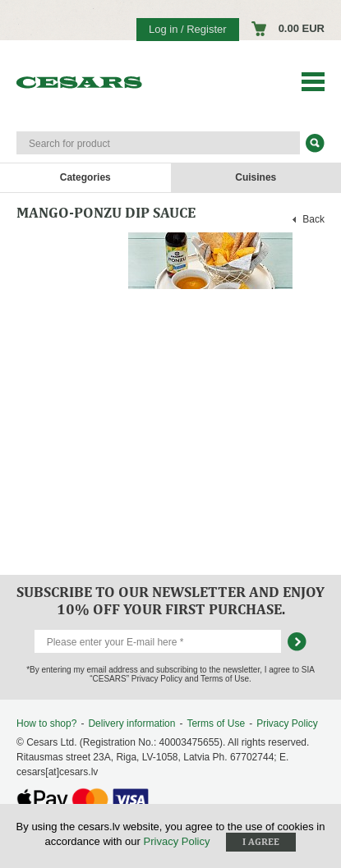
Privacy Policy (287, 723)
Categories (85, 177)
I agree (261, 842)
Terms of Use (216, 723)
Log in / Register (188, 29)
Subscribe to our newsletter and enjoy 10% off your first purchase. (170, 600)
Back (313, 219)
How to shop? (46, 723)
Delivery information (131, 723)
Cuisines (256, 177)
